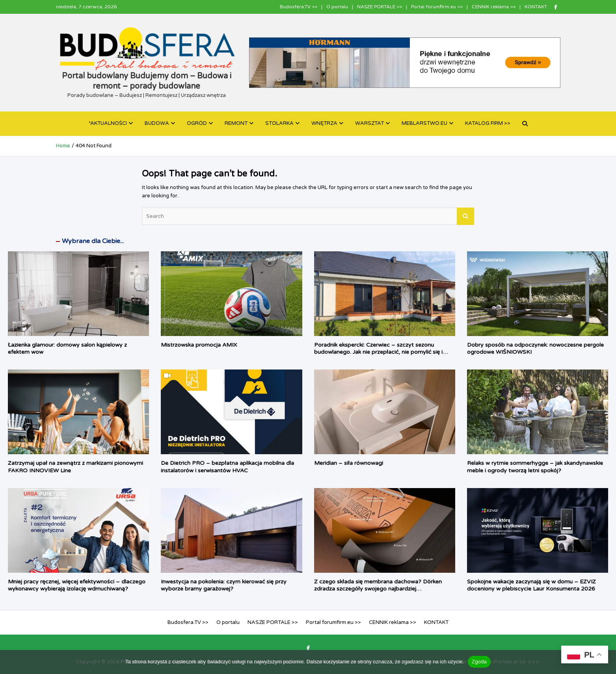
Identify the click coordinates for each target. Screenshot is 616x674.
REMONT (236, 123)
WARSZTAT (369, 123)
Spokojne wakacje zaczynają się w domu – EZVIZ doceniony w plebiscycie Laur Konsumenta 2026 (531, 585)
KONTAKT (536, 7)
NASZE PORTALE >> (380, 7)
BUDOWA (157, 123)
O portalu (337, 7)
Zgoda (479, 662)
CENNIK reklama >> (494, 7)
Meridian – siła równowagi (349, 463)
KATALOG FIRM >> (488, 123)
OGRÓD (197, 123)
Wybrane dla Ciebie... (93, 241)
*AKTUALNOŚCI (108, 123)
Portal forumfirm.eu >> (437, 7)
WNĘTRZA (324, 123)
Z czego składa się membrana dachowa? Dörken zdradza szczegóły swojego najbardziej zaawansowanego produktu (378, 589)
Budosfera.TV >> (299, 7)
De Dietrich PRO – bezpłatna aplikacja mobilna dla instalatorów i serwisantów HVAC (227, 467)
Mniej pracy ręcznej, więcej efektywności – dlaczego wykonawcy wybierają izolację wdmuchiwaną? (77, 585)
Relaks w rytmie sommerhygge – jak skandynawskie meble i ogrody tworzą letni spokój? (535, 467)
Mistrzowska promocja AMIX (199, 345)
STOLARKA (279, 123)
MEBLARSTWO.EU (424, 123)
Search (465, 216)
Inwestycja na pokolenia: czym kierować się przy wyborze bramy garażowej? (224, 585)
